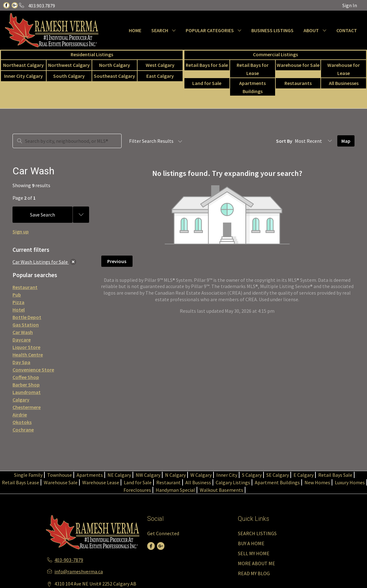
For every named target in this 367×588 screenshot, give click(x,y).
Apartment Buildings (277, 482)
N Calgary (175, 475)
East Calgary (160, 76)
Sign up (21, 232)
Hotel (19, 310)
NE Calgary (119, 475)
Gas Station (26, 325)
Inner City (227, 475)
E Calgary (304, 475)
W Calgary (201, 475)
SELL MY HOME (254, 553)
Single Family (28, 475)
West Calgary (160, 65)
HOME (135, 30)
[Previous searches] (81, 215)
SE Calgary (278, 475)
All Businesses (344, 83)
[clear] (73, 262)
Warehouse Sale (61, 482)
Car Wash (23, 332)
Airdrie (20, 415)
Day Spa (21, 362)
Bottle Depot (27, 317)
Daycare (22, 340)
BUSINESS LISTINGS (272, 30)
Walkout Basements (221, 490)
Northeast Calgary (23, 65)
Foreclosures (137, 490)
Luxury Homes (350, 482)
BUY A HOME (251, 543)
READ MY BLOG (254, 573)
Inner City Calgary (23, 76)
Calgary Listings (233, 482)
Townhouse (60, 475)
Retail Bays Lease (20, 482)
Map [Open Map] (346, 141)
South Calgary (69, 76)
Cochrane (23, 430)
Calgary (21, 400)
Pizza (18, 302)
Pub (17, 295)
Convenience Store (33, 370)
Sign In (350, 5)
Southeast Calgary (114, 76)
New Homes (317, 482)
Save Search (43, 215)
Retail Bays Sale (335, 475)
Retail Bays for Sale (207, 65)
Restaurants (298, 83)
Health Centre (28, 355)
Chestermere (27, 407)
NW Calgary (148, 475)
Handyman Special (175, 490)
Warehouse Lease (101, 482)
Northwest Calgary (69, 65)
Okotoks (22, 422)
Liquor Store (26, 347)
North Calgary (115, 65)
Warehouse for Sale (298, 65)
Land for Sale (207, 83)
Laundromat (27, 392)
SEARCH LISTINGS (257, 533)
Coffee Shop (26, 377)
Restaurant (25, 287)
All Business (198, 482)
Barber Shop (26, 385)
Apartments (90, 475)
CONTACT (347, 30)
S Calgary (252, 475)
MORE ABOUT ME (256, 563)
